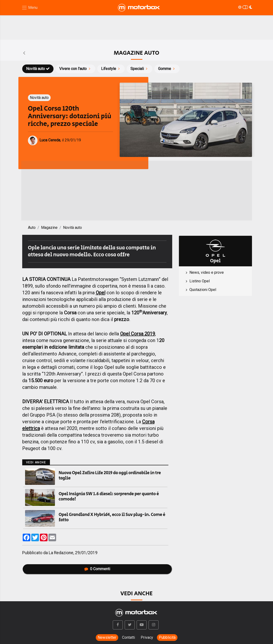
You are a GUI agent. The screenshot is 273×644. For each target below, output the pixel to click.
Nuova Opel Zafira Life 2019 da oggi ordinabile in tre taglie (110, 476)
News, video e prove (207, 272)
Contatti (128, 637)
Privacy (147, 637)
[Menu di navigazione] (29, 8)
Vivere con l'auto (75, 69)
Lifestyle (111, 69)
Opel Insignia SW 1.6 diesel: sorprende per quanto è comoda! (109, 497)
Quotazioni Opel (203, 290)
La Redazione (61, 553)
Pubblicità (167, 637)
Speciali (139, 69)
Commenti (97, 569)
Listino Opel (200, 281)
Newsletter (107, 637)
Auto (32, 228)
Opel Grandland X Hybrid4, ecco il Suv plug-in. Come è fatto (112, 517)
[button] (118, 625)
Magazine (49, 228)
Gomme (167, 69)
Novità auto (38, 69)
